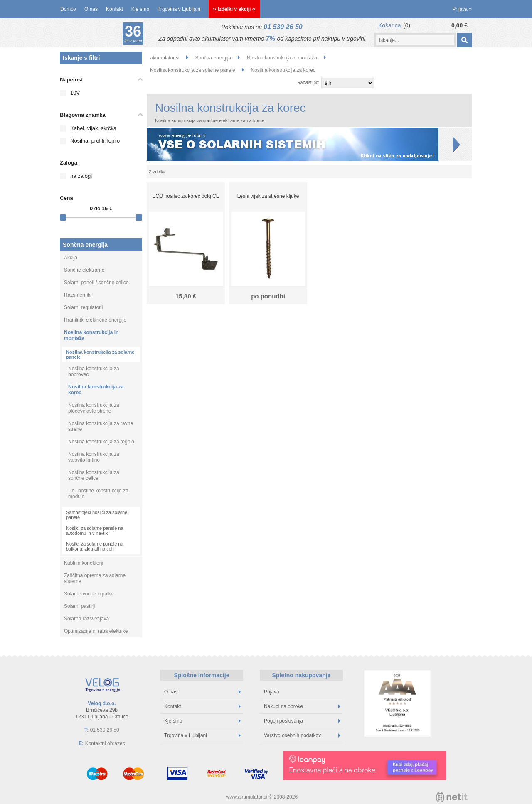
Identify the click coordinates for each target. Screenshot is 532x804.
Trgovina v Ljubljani (179, 9)
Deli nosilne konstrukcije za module (98, 494)
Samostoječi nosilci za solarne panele (97, 515)
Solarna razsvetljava (86, 619)
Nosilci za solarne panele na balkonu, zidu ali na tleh (95, 546)
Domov (68, 9)
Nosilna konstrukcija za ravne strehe (101, 426)
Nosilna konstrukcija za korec (96, 390)
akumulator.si (165, 58)
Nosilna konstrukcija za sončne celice (94, 475)
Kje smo (140, 9)
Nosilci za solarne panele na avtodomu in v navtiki (95, 531)
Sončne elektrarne (84, 270)
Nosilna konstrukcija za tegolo (101, 442)
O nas (91, 9)
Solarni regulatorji (83, 307)
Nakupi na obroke (302, 706)
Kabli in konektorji (84, 563)
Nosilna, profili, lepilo (95, 141)
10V (75, 93)
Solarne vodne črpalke (89, 594)
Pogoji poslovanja (302, 721)
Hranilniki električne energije (95, 320)
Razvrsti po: (309, 82)
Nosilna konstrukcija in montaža (91, 335)
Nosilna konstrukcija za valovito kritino (94, 457)
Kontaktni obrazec (105, 743)
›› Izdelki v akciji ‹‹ (234, 9)
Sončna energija (85, 245)
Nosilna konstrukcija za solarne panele (100, 354)
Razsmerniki (78, 295)
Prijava (462, 9)
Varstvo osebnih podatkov (302, 735)
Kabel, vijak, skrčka (93, 128)
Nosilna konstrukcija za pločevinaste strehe (94, 408)
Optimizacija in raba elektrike (96, 631)
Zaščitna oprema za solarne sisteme (95, 578)
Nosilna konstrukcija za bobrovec (94, 371)
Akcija (71, 258)
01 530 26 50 (283, 27)
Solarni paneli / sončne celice (96, 283)
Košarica (389, 25)
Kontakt (115, 9)
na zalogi (81, 176)
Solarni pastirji (80, 606)
